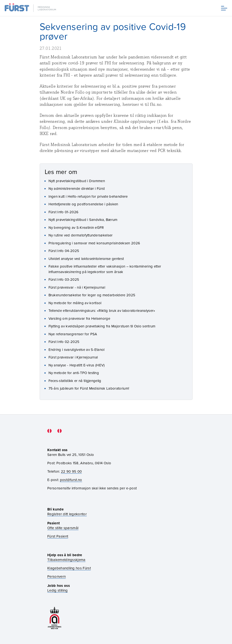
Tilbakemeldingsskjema (66, 560)
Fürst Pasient (58, 536)
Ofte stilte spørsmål (63, 528)
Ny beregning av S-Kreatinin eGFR (76, 227)
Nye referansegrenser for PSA (73, 334)
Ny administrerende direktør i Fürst (77, 188)
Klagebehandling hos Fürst (69, 568)
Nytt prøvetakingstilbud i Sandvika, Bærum (83, 220)
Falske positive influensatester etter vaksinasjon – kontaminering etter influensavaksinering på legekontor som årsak (105, 269)
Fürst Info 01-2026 (64, 212)
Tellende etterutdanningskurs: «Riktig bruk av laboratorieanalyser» (102, 311)
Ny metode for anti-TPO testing (74, 373)
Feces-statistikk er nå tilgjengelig (75, 381)
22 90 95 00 (71, 471)
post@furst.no (71, 480)
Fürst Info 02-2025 (64, 342)
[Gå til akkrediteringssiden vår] (54, 618)
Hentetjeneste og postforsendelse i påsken (83, 204)
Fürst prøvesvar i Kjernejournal (73, 357)
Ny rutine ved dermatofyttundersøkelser (81, 235)
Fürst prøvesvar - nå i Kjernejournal (77, 287)
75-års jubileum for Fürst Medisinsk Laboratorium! (89, 388)
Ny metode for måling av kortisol (75, 303)
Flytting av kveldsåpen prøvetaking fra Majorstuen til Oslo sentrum (102, 326)
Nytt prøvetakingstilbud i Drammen (77, 181)
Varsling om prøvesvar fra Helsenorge (79, 318)
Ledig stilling (57, 590)
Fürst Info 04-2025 (64, 251)
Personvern (57, 576)
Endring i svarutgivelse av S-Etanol (77, 350)
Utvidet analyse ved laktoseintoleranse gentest (86, 259)
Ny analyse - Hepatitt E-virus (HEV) (77, 365)
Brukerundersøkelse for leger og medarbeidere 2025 (92, 295)
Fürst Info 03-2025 (64, 279)
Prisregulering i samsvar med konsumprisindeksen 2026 (94, 243)
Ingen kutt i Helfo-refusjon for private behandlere (88, 196)
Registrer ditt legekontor (67, 514)
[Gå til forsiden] (31, 8)
